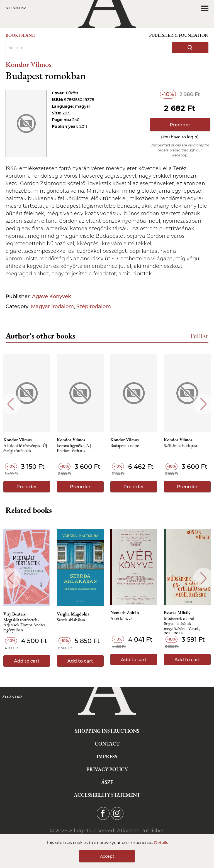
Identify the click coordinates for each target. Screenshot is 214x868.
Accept (107, 856)
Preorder (180, 125)
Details (161, 843)
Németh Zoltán (125, 613)
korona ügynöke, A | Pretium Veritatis (74, 448)
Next (204, 404)
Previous (10, 404)
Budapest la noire (125, 446)
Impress (107, 757)
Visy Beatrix (14, 614)
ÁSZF (107, 782)
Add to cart (27, 661)
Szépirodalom (94, 307)
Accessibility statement (107, 795)
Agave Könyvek (52, 296)
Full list (199, 336)
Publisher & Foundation (179, 35)
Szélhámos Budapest (181, 446)
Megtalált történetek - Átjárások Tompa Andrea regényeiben (24, 625)
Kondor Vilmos (28, 64)
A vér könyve (121, 619)
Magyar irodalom (52, 307)
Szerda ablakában (71, 620)
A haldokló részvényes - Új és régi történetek (25, 448)
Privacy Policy (107, 769)
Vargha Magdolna (73, 614)
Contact (107, 744)
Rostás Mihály (177, 613)
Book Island (20, 35)
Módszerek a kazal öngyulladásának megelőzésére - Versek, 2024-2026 (182, 625)
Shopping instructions (107, 731)
